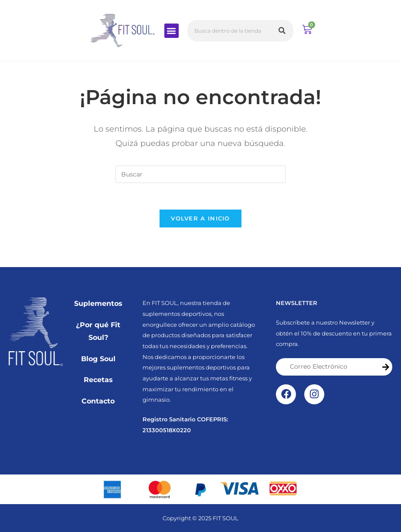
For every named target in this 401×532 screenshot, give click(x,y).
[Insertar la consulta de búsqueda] (200, 174)
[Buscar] (283, 31)
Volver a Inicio (200, 218)
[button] (172, 31)
